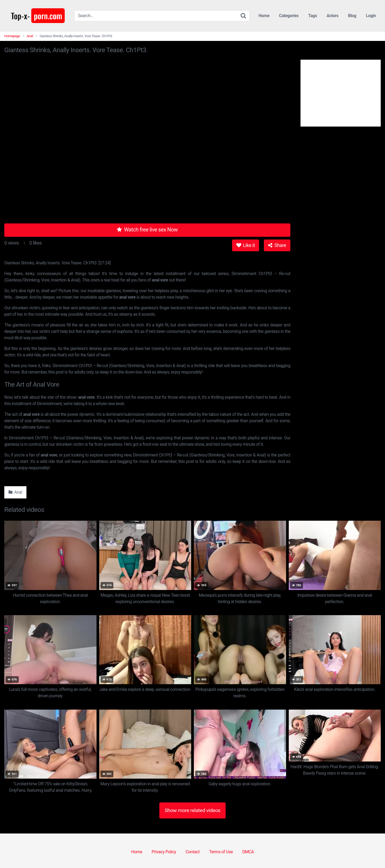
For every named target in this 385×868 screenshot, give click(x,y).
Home (264, 16)
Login (371, 16)
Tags (313, 16)
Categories (289, 16)
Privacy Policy (164, 852)
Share (277, 245)
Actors (332, 16)
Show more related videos (193, 810)
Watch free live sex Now (147, 230)
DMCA (248, 852)
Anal (30, 36)
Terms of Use (221, 852)
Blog (352, 16)
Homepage (12, 36)
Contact (192, 852)
